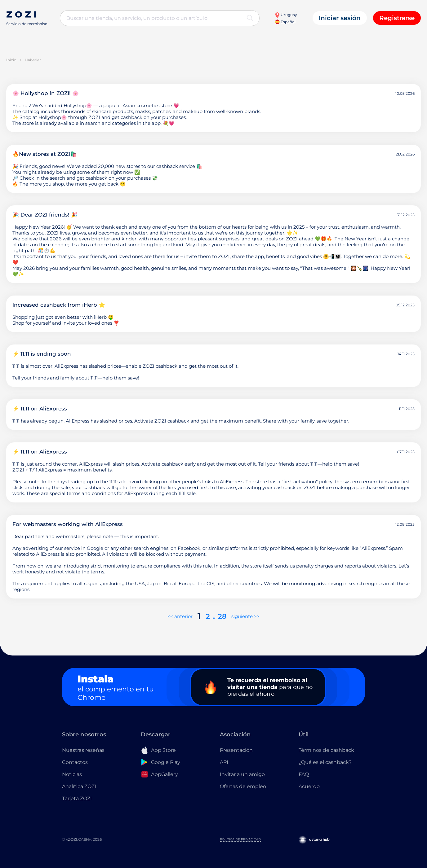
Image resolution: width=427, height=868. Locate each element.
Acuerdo (309, 786)
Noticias (72, 774)
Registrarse (397, 18)
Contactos (75, 762)
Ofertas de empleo (243, 786)
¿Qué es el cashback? (325, 762)
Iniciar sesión (340, 18)
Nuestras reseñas (83, 750)
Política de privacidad (240, 839)
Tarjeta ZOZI (77, 798)
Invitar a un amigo (242, 774)
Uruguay (286, 15)
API (224, 762)
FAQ (304, 774)
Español (285, 22)
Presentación (236, 750)
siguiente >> (245, 616)
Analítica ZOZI (79, 786)
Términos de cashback (326, 750)
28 (222, 616)
